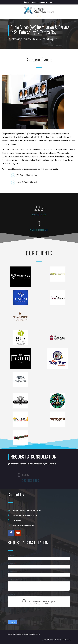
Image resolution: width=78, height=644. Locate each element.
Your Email (12, 564)
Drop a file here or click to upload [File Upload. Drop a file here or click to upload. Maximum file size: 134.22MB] (41, 601)
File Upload (12, 594)
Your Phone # (12, 572)
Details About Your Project (17, 580)
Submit (12, 622)
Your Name (12, 556)
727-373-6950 (17, 520)
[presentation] (23, 613)
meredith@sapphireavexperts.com (23, 526)
